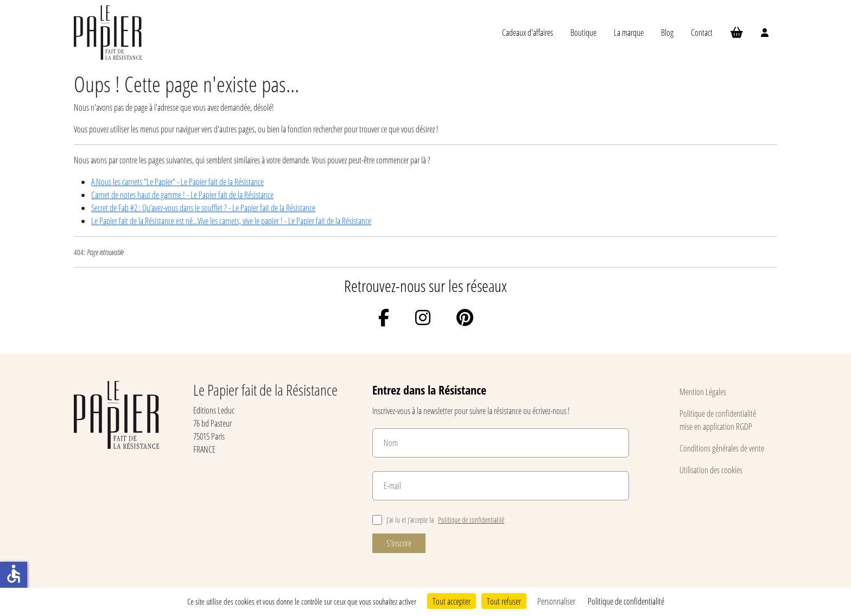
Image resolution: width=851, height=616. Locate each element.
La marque (629, 32)
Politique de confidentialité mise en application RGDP (718, 420)
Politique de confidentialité (471, 520)
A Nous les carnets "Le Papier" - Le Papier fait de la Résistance (177, 182)
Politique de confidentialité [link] (626, 601)
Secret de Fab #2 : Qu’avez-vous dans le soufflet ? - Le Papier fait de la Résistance (203, 208)
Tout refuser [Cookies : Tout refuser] (504, 601)
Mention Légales (703, 392)
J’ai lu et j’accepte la (438, 520)
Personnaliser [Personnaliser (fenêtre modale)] (556, 601)
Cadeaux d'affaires (528, 32)
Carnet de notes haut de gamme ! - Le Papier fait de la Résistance (182, 195)
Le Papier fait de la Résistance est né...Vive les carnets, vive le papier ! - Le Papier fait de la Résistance (231, 221)
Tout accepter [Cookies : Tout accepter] (452, 601)
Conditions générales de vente (722, 448)
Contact (702, 32)
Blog (667, 32)
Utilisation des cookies (711, 470)
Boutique (583, 32)
